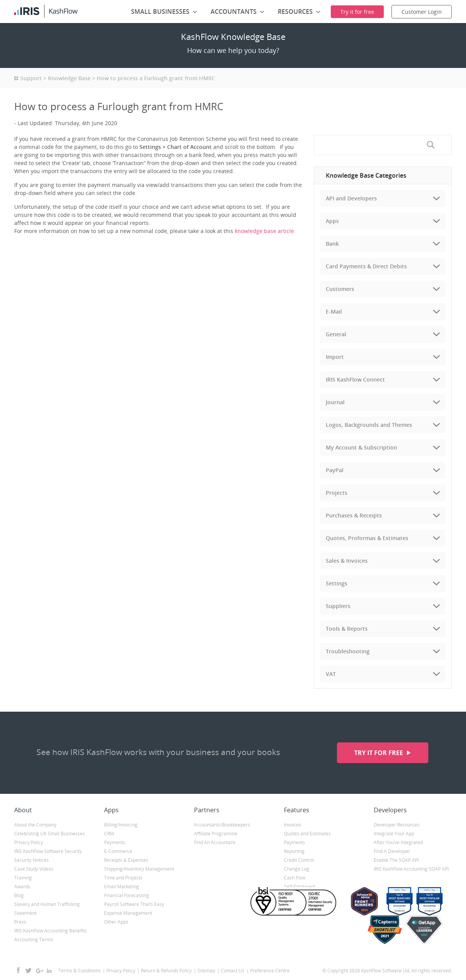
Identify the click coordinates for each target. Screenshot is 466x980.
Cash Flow (295, 878)
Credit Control (299, 860)
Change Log (297, 869)
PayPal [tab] (335, 470)
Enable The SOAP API (396, 860)
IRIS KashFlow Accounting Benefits (51, 931)
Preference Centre (270, 971)
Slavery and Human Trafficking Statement (47, 909)
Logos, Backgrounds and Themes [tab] (369, 425)
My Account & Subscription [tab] (362, 447)
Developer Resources (397, 825)
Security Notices (32, 860)
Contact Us (233, 971)
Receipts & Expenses (126, 860)
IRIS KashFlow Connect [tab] (355, 379)
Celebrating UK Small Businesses (50, 834)
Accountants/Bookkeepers (222, 825)
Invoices (293, 825)
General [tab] (336, 334)
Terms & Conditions (80, 971)
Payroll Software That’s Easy (134, 904)
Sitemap (206, 971)
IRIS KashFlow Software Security (48, 851)
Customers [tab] (340, 289)
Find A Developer (392, 851)
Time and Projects (123, 878)
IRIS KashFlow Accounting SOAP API (411, 869)
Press (20, 922)
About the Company (35, 825)
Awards (22, 887)
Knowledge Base (69, 78)
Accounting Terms (34, 940)
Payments (115, 842)
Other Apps (116, 922)
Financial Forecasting (127, 895)
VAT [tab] (331, 674)
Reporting (294, 851)
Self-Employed (299, 887)
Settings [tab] (337, 583)
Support (31, 78)
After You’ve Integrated (398, 842)
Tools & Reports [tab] (347, 629)
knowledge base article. (266, 231)
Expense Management (128, 913)
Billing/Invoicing (121, 825)
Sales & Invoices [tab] (347, 561)
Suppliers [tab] (338, 606)
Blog (19, 895)
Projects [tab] (337, 493)
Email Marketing (122, 887)
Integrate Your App (394, 834)
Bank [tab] (332, 244)
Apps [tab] (332, 221)
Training (23, 878)
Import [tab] (335, 357)
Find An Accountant (215, 842)
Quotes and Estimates (307, 834)
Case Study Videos (34, 869)
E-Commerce (118, 851)
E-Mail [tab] (334, 312)
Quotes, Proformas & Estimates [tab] (367, 538)
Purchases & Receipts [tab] (354, 515)
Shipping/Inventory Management (139, 869)
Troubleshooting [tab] (348, 651)
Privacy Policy (29, 842)
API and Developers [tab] (351, 198)
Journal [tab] (335, 402)
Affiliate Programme (216, 834)
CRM (109, 834)
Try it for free (379, 753)
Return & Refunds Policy (166, 971)
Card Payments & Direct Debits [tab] (366, 266)
